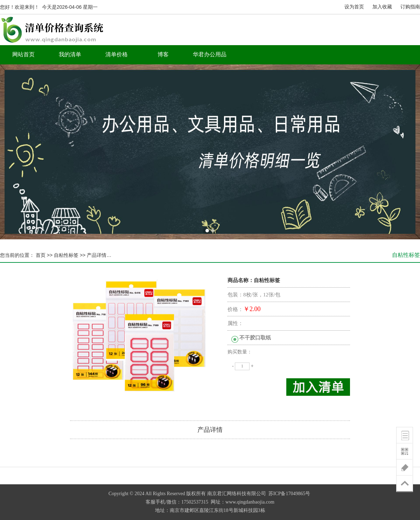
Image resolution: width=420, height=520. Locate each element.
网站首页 (23, 54)
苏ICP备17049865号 (289, 494)
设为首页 (354, 7)
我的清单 (70, 54)
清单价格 (117, 54)
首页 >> (43, 255)
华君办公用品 (210, 54)
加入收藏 (382, 7)
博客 (163, 54)
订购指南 (410, 7)
